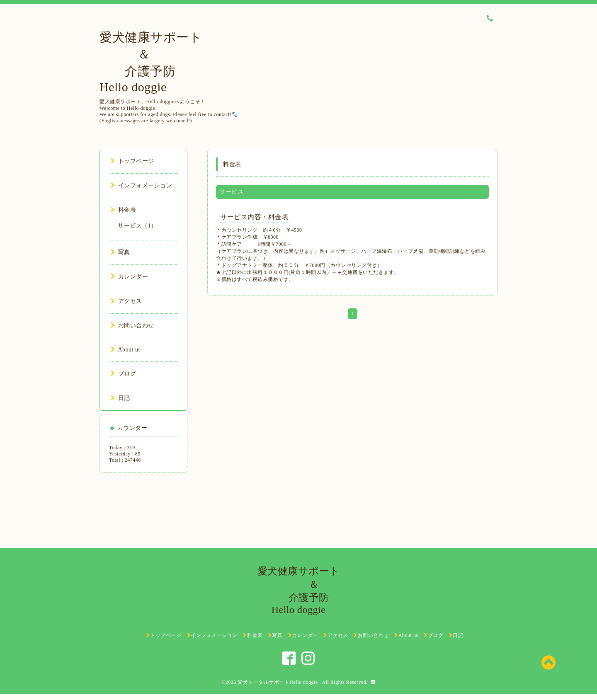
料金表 (123, 210)
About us (126, 350)
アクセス (126, 301)
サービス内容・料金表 (254, 217)
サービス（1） (137, 226)
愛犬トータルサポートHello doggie (278, 682)
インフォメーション (141, 185)
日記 (120, 398)
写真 (120, 252)
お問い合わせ (132, 326)
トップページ (132, 161)
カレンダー (129, 277)
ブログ (123, 374)
